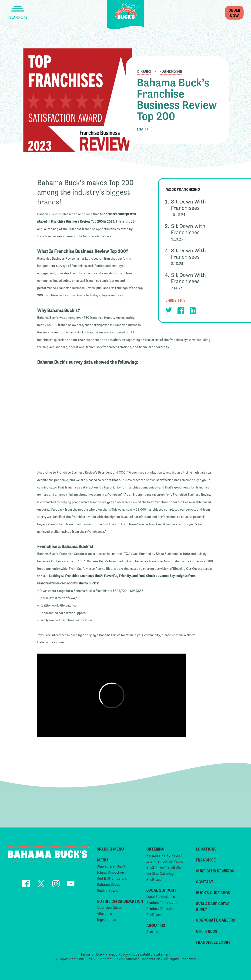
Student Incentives (162, 903)
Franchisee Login (213, 942)
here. (108, 236)
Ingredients (106, 920)
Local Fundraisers (161, 897)
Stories (144, 71)
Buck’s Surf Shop (213, 893)
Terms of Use (91, 954)
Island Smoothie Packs (165, 861)
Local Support (161, 890)
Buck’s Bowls (107, 890)
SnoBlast (154, 880)
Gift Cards (207, 931)
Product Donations (161, 909)
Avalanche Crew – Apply (214, 906)
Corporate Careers (216, 920)
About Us (156, 925)
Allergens (104, 914)
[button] (18, 10)
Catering (155, 849)
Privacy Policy (117, 954)
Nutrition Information (120, 901)
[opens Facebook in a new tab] (181, 312)
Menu (102, 860)
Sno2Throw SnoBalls (164, 867)
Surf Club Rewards (215, 871)
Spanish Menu (110, 849)
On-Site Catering (160, 873)
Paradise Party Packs (164, 855)
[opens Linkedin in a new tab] (193, 312)
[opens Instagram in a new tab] (56, 885)
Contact (205, 882)
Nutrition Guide (109, 907)
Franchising (171, 71)
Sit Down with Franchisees (188, 229)
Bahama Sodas (109, 884)
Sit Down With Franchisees (188, 205)
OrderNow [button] (234, 13)
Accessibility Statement (151, 954)
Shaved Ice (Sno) (111, 866)
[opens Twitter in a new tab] (169, 311)
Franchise (206, 860)
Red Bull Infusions (112, 878)
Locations (206, 849)
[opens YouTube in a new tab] (71, 885)
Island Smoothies (111, 872)
